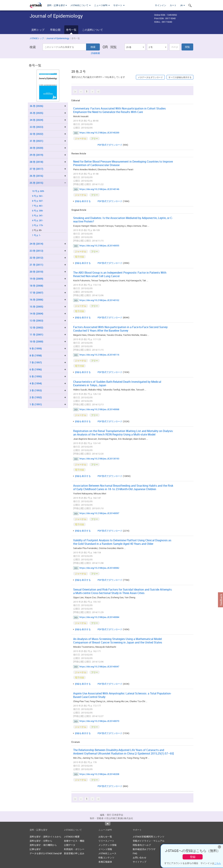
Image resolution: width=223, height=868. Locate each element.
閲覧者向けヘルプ (142, 845)
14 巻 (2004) (36, 314)
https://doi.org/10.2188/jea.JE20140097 (99, 513)
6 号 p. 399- (38, 211)
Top (108, 824)
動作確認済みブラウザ (144, 849)
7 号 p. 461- (38, 206)
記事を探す (35, 849)
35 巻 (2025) (36, 113)
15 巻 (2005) (36, 307)
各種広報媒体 (105, 862)
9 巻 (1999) (36, 348)
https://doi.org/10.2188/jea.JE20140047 (99, 666)
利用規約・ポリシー (74, 849)
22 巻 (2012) (36, 258)
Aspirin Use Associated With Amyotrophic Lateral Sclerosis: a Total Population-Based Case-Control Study (122, 695)
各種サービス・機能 (74, 841)
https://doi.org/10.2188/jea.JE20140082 (99, 568)
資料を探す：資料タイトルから (45, 837)
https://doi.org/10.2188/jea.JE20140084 (99, 617)
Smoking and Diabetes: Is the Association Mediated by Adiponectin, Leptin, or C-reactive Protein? (123, 220)
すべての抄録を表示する (180, 77)
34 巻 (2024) (36, 120)
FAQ (135, 853)
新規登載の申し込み (74, 853)
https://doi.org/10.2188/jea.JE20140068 (99, 409)
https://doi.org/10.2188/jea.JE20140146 (99, 189)
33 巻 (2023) (36, 127)
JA (182, 5)
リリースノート (106, 841)
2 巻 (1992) (36, 397)
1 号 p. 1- (36, 235)
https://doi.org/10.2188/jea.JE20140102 (99, 300)
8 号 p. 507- (38, 201)
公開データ (70, 845)
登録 (193, 857)
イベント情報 (105, 849)
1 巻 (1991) (36, 404)
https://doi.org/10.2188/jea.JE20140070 (99, 721)
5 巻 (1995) (36, 376)
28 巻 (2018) (36, 162)
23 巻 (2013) (36, 251)
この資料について (93, 30)
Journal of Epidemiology (58, 38)
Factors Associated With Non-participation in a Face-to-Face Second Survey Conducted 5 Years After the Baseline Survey (120, 329)
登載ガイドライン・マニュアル (149, 841)
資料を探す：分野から (41, 841)
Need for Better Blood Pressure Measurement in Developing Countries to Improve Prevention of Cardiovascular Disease (123, 163)
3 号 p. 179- (38, 225)
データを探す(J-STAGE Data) (46, 853)
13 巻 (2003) (36, 321)
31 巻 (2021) (36, 141)
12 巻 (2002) (36, 327)
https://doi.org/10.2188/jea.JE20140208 (99, 774)
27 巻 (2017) (36, 169)
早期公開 (55, 30)
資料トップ (38, 30)
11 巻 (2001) (36, 334)
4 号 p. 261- (38, 220)
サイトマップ (140, 862)
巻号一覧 (71, 30)
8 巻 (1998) (36, 355)
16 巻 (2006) (36, 300)
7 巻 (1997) (36, 362)
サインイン (161, 5)
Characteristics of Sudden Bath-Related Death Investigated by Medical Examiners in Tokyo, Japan (117, 383)
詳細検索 (95, 53)
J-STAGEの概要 (72, 837)
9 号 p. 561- (38, 196)
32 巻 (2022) (36, 134)
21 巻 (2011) (36, 265)
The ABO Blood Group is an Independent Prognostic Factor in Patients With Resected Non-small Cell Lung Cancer (120, 274)
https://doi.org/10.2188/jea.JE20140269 (99, 133)
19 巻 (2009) (36, 279)
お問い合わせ (140, 858)
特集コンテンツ (106, 858)
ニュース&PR (102, 5)
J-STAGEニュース (107, 853)
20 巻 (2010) (36, 272)
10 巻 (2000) (36, 341)
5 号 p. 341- (38, 216)
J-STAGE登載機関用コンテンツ (149, 837)
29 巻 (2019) (36, 155)
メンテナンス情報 (107, 845)
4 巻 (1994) (36, 383)
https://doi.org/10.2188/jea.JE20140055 (99, 246)
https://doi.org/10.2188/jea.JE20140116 (99, 355)
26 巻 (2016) (36, 176)
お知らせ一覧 (105, 837)
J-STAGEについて (80, 5)
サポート (119, 5)
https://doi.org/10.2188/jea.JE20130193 (99, 459)
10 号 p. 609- (38, 191)
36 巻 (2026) (36, 106)
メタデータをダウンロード (150, 77)
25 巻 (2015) (36, 183)
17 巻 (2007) (36, 293)
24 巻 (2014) (36, 244)
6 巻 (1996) (36, 369)
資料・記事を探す (57, 5)
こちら (218, 863)
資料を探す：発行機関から (43, 845)
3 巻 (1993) (36, 390)
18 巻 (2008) (36, 286)
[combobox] (135, 47)
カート (173, 5)
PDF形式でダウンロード (110, 145)
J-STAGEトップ (37, 38)
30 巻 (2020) (36, 148)
